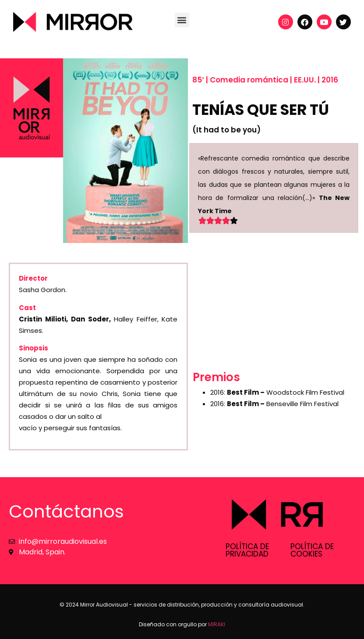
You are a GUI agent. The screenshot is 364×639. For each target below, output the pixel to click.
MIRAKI (217, 624)
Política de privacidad (247, 550)
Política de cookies (312, 550)
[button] (182, 20)
